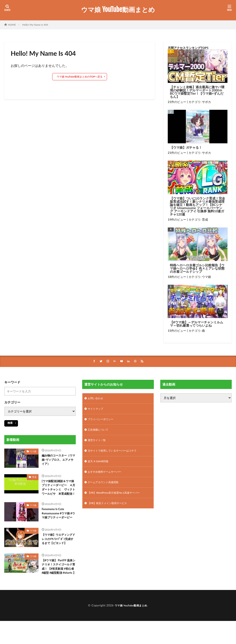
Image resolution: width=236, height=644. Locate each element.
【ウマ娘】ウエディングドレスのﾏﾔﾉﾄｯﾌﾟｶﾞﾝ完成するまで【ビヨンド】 (58, 555)
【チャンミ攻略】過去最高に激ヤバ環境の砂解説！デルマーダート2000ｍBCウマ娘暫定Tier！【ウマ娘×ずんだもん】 (197, 92)
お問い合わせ (97, 399)
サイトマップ (97, 410)
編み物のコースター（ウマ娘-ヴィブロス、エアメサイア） (58, 461)
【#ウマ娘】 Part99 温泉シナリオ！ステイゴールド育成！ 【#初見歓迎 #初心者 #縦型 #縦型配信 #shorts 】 (59, 588)
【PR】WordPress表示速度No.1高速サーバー (118, 499)
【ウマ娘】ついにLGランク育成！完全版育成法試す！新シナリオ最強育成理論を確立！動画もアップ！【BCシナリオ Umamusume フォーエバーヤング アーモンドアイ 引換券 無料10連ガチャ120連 (197, 206)
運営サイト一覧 (98, 444)
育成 (205, 219)
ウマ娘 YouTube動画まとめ (118, 10)
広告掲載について (100, 432)
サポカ (206, 102)
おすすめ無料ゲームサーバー (107, 477)
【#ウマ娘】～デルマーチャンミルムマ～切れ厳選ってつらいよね (197, 324)
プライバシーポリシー (103, 421)
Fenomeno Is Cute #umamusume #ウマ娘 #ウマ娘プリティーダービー (59, 525)
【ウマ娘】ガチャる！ (186, 147)
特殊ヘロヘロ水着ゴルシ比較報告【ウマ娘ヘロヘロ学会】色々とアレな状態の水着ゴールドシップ (197, 268)
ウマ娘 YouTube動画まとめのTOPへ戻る (80, 77)
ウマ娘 (206, 277)
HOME (12, 25)
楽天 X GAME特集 (100, 466)
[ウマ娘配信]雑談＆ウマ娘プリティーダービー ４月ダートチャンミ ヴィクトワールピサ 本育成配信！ (59, 491)
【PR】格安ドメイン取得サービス (111, 510)
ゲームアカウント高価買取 (106, 488)
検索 (10, 423)
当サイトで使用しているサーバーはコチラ (116, 455)
